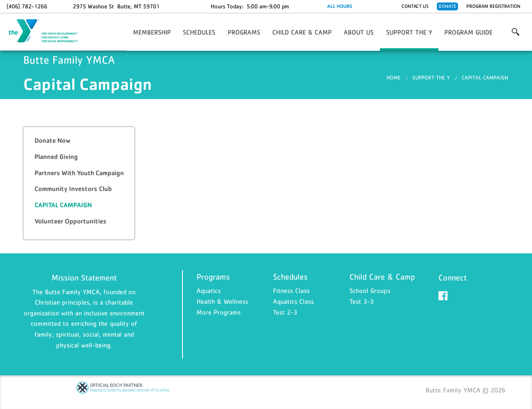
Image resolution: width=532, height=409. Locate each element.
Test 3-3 (362, 301)
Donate (447, 6)
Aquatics (209, 290)
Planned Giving (56, 157)
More (516, 32)
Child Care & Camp (302, 32)
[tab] (79, 141)
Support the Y (409, 32)
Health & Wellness (222, 301)
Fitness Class (291, 290)
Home (394, 78)
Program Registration (493, 6)
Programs (244, 32)
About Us (359, 32)
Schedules (199, 32)
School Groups (370, 290)
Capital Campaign (485, 78)
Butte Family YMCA (48, 31)
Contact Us (415, 6)
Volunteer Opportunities (70, 221)
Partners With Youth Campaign (79, 173)
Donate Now (53, 140)
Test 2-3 (285, 312)
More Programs (219, 312)
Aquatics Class (293, 301)
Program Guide (468, 32)
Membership (152, 32)
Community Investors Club (73, 189)
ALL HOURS (340, 6)
